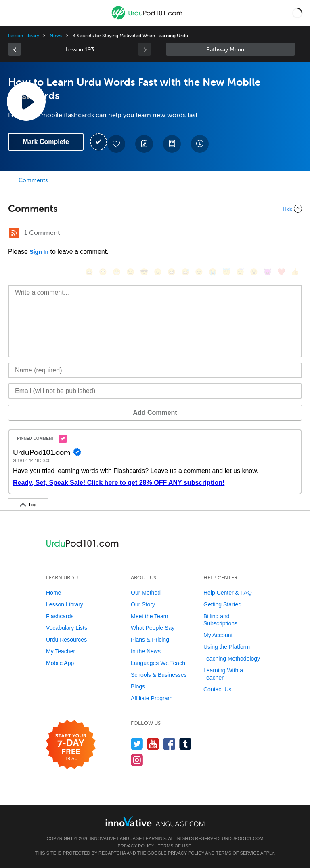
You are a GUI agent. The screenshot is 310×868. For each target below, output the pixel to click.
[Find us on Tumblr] (185, 744)
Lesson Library (24, 36)
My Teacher (61, 651)
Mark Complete (46, 142)
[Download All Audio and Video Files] (200, 144)
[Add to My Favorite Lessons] (116, 144)
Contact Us (217, 689)
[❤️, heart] (281, 272)
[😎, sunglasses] (144, 272)
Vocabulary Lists (67, 628)
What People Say (153, 628)
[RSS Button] (14, 233)
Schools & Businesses (159, 675)
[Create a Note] (144, 144)
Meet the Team (149, 616)
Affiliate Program (152, 698)
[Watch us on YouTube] (153, 744)
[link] (15, 49)
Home (53, 593)
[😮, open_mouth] (254, 272)
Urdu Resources (66, 640)
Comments (33, 180)
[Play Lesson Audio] (26, 101)
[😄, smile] (89, 272)
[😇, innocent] (226, 272)
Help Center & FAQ (228, 593)
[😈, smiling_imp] (268, 272)
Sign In (39, 252)
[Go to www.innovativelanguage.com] (155, 821)
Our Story (143, 604)
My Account (218, 635)
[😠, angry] (158, 272)
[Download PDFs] (172, 144)
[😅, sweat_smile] (185, 272)
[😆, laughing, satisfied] (172, 272)
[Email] (155, 391)
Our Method (146, 593)
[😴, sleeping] (240, 272)
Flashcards (60, 616)
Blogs (138, 686)
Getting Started (222, 604)
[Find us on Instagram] (137, 760)
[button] (297, 13)
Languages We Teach (158, 663)
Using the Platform (227, 647)
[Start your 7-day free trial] (71, 745)
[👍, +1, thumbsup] (295, 272)
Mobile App (60, 663)
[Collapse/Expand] (155, 209)
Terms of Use (175, 846)
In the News (146, 651)
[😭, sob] (213, 272)
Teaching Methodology (232, 659)
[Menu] (13, 13)
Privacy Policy (136, 846)
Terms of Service (238, 853)
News (56, 36)
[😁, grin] (117, 272)
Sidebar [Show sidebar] (230, 49)
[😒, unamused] (130, 272)
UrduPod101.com (243, 838)
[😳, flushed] (103, 272)
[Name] (155, 370)
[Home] (148, 19)
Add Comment (155, 413)
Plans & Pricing (150, 640)
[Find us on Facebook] (169, 744)
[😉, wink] (199, 272)
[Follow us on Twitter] (137, 744)
